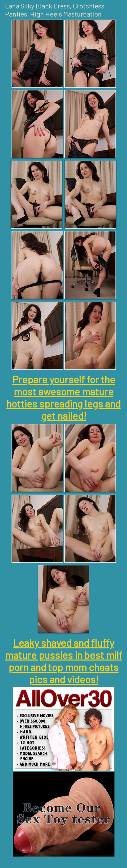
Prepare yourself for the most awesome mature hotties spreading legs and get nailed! (63, 397)
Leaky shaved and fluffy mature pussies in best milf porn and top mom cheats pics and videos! (64, 661)
